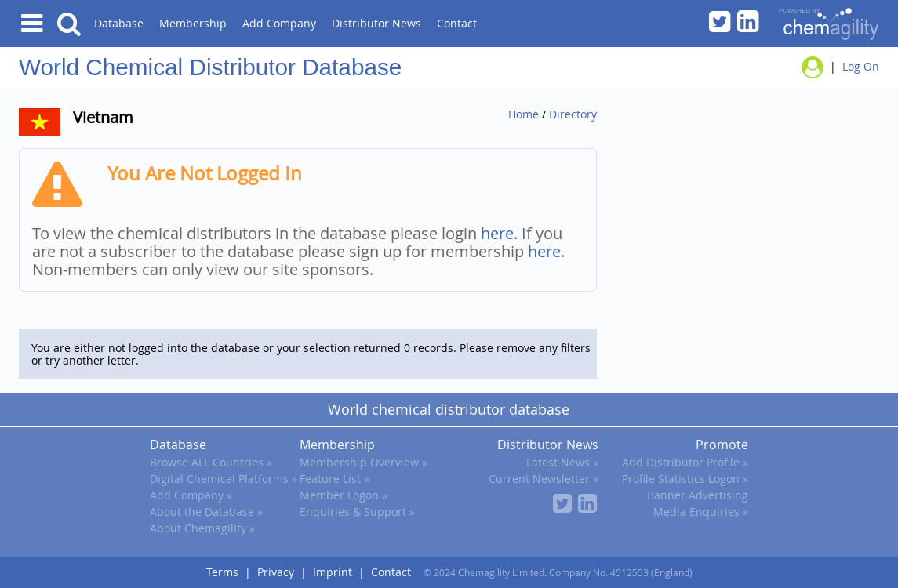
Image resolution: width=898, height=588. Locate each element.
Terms (222, 572)
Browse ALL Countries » (211, 462)
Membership (193, 23)
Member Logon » (344, 495)
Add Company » (191, 495)
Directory (573, 114)
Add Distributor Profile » (685, 462)
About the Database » (206, 512)
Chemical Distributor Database (244, 67)
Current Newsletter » (544, 479)
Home (524, 114)
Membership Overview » (364, 462)
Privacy (276, 572)
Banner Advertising (698, 495)
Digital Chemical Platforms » (224, 479)
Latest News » (562, 462)
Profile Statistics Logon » (685, 479)
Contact (457, 23)
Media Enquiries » (701, 512)
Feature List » (334, 479)
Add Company (279, 23)
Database (119, 23)
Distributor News (376, 23)
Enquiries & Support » (357, 512)
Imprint (333, 572)
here (497, 233)
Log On (861, 66)
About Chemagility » (202, 528)
